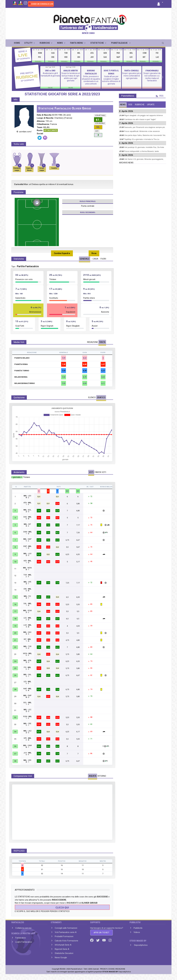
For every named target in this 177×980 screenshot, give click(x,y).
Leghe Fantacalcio (24, 942)
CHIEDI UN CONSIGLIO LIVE (42, 4)
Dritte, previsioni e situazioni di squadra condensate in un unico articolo (91, 80)
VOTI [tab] (91, 472)
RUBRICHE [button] (45, 43)
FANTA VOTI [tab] (100, 472)
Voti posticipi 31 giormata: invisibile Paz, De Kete (144, 147)
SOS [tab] (130, 105)
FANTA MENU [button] (77, 43)
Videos (137, 932)
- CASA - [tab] (95, 259)
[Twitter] (98, 940)
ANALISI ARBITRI (71, 71)
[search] (163, 42)
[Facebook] (92, 940)
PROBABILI (38, 61)
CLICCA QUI (62, 907)
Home (17, 43)
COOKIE (111, 969)
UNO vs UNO (50, 71)
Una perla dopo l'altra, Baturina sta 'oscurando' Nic (145, 135)
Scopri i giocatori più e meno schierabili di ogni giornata (132, 76)
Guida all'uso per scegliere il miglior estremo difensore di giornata (111, 80)
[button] (160, 3)
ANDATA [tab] (93, 776)
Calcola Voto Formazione (66, 941)
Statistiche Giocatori (64, 953)
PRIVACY (104, 969)
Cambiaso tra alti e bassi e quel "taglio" (140, 119)
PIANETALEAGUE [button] (120, 43)
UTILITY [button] (28, 43)
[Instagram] (26, 3)
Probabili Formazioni (64, 936)
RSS (160, 96)
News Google (61, 958)
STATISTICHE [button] (97, 43)
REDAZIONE (120, 969)
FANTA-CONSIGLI (132, 71)
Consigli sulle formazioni (66, 928)
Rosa (94, 253)
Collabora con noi (23, 928)
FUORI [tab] (103, 259)
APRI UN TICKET (101, 933)
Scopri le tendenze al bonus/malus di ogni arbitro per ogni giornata (71, 77)
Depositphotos (141, 945)
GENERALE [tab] (85, 259)
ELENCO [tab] (92, 397)
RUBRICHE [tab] (140, 105)
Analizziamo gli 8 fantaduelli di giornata (50, 74)
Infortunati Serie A (63, 945)
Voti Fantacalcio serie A (66, 932)
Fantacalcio (21, 938)
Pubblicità (138, 928)
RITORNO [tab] (102, 776)
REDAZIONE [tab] (93, 342)
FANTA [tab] (102, 342)
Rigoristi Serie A (62, 949)
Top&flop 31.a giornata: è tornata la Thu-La (142, 139)
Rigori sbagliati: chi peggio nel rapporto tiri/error (144, 115)
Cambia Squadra (62, 253)
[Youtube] (104, 940)
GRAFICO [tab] (101, 397)
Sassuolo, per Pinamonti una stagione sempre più (145, 127)
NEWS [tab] (123, 105)
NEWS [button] (60, 43)
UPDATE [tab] (151, 105)
